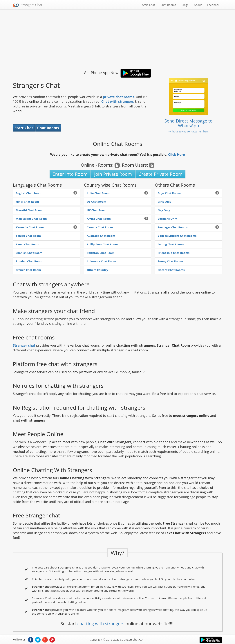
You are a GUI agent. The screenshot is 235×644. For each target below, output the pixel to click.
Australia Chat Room (101, 236)
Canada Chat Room (100, 227)
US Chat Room (97, 202)
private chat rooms (119, 97)
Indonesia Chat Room (101, 261)
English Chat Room (29, 193)
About (198, 5)
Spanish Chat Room (29, 253)
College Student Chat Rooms (177, 236)
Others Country (97, 270)
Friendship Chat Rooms (174, 253)
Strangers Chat (28, 5)
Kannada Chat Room (30, 227)
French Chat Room (28, 270)
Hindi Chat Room (27, 202)
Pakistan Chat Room (101, 253)
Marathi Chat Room (29, 210)
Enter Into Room (70, 174)
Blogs (185, 5)
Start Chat (149, 5)
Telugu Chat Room (28, 236)
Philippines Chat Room (102, 244)
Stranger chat (24, 345)
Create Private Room (160, 174)
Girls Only (164, 202)
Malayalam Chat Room (31, 219)
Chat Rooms (168, 5)
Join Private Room (113, 174)
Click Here (177, 154)
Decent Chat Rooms (171, 270)
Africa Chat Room (99, 219)
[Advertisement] (117, 39)
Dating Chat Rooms (171, 244)
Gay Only (164, 210)
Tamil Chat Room (28, 244)
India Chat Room (98, 193)
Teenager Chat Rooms (173, 227)
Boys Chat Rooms (170, 193)
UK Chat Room (97, 210)
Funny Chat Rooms (171, 261)
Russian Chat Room (29, 261)
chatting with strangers (101, 624)
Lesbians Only (167, 219)
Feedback (213, 5)
